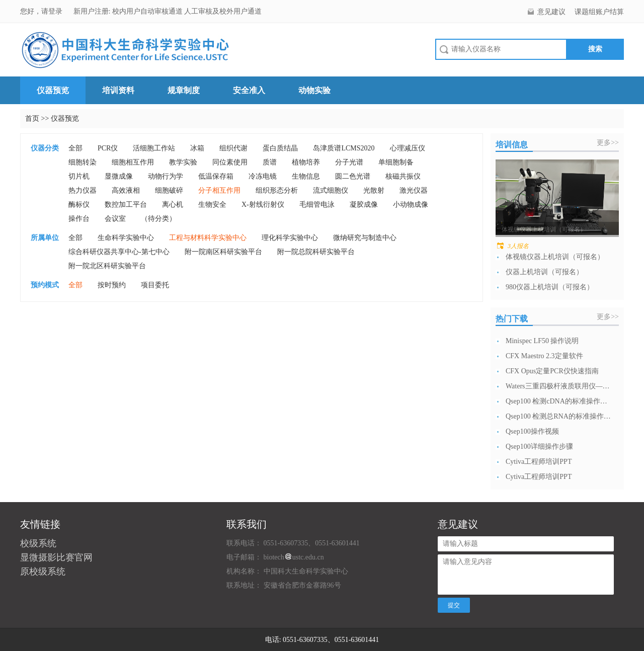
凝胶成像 (364, 205)
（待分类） (158, 219)
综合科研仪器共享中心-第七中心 (119, 252)
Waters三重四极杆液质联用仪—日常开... (558, 386)
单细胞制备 (396, 162)
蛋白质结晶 (280, 148)
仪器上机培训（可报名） (544, 272)
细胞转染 (83, 162)
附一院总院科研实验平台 (316, 252)
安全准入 (249, 90)
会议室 (115, 219)
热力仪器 (83, 190)
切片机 (79, 176)
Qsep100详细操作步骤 (539, 446)
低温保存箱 (216, 176)
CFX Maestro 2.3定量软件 (544, 356)
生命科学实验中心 (126, 238)
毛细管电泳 (317, 205)
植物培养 (306, 162)
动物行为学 (166, 176)
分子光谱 (349, 162)
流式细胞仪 (331, 190)
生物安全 (212, 205)
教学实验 (183, 162)
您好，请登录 (42, 11)
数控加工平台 (126, 205)
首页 (32, 118)
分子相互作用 (219, 190)
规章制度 (184, 90)
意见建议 (551, 12)
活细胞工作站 (154, 148)
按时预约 (112, 285)
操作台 (79, 219)
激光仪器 (414, 190)
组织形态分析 (277, 190)
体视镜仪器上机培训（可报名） (555, 257)
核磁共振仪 (403, 176)
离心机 (173, 205)
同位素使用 (230, 162)
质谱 (270, 162)
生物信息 (306, 176)
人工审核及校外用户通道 (223, 11)
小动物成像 (411, 205)
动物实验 (314, 90)
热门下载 (512, 319)
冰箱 (197, 148)
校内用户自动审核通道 (148, 11)
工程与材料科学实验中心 (208, 238)
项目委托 (155, 285)
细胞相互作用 (133, 162)
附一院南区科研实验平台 (223, 252)
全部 (75, 148)
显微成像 (119, 176)
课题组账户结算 (599, 12)
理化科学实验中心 (290, 238)
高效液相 (126, 190)
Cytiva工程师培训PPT (539, 462)
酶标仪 (79, 205)
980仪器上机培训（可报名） (550, 287)
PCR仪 (108, 148)
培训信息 (512, 145)
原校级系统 (43, 572)
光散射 (374, 190)
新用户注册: (92, 11)
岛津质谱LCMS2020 (344, 148)
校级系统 (38, 543)
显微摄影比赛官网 (56, 557)
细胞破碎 (169, 190)
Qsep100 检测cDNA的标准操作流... (558, 401)
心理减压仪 (408, 148)
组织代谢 (233, 148)
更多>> (608, 143)
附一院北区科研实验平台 (107, 266)
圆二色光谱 (353, 176)
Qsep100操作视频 (532, 431)
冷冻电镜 (263, 176)
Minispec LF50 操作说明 (542, 341)
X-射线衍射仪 (263, 205)
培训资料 (118, 90)
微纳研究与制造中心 (365, 238)
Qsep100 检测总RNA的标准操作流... (558, 416)
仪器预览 (53, 90)
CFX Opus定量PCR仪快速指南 (552, 371)
